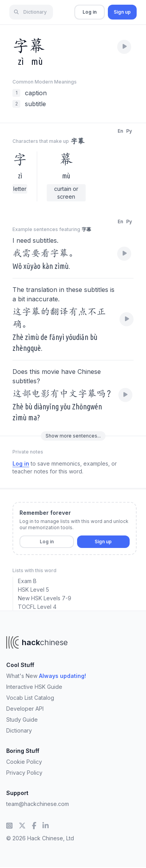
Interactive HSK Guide (34, 687)
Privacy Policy (24, 773)
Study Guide (22, 719)
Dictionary (19, 730)
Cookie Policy (24, 762)
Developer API (25, 709)
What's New (46, 676)
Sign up (122, 12)
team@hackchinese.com (38, 804)
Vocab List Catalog (30, 698)
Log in (90, 12)
